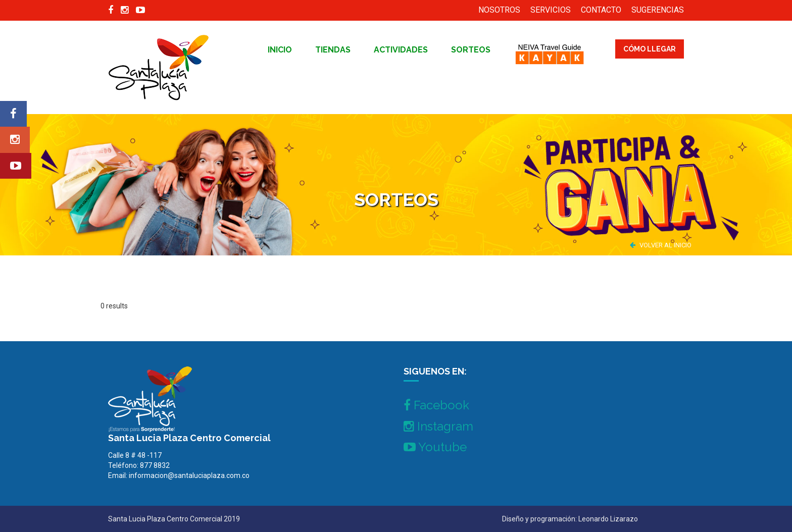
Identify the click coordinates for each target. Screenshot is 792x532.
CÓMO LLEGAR (650, 49)
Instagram (438, 426)
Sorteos (471, 50)
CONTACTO (601, 10)
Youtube (435, 447)
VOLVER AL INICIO (661, 245)
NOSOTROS (499, 10)
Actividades (401, 50)
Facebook (436, 405)
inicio (280, 50)
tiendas (333, 50)
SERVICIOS (551, 10)
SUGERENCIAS (658, 10)
